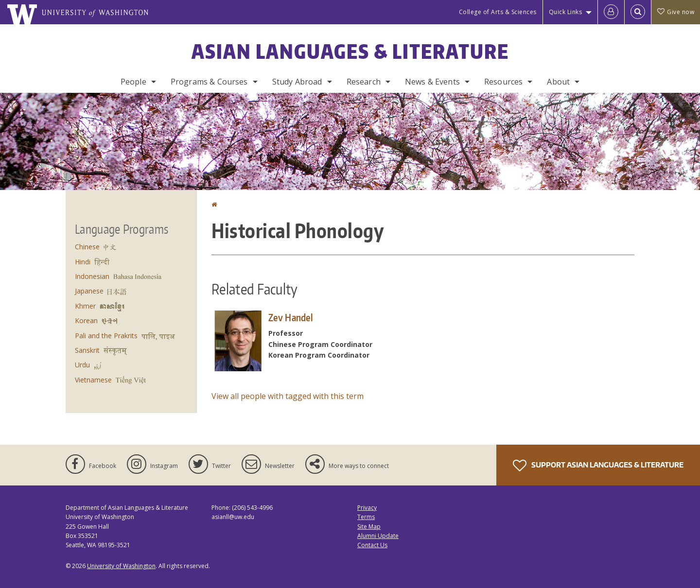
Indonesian (92, 276)
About (558, 82)
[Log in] (611, 12)
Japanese (89, 291)
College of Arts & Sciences (498, 12)
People (133, 82)
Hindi (83, 262)
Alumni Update (378, 536)
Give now (676, 12)
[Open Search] (638, 12)
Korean (86, 320)
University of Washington (121, 566)
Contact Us (372, 545)
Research (364, 82)
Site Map (369, 527)
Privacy (367, 508)
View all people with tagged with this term (288, 396)
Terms (366, 517)
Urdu (82, 365)
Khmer (85, 306)
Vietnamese (93, 380)
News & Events (432, 82)
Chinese (87, 247)
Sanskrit (87, 350)
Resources (503, 82)
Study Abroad (297, 82)
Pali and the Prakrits (106, 336)
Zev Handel (291, 317)
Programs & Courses (209, 82)
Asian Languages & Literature (350, 52)
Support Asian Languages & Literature (598, 466)
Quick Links (566, 12)
